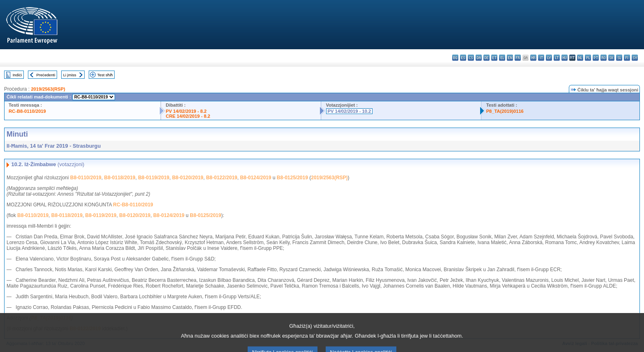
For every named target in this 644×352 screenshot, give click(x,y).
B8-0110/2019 (86, 178)
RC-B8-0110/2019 (27, 111)
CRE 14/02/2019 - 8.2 (188, 116)
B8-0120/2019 (188, 178)
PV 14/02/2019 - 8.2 (186, 111)
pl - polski (588, 58)
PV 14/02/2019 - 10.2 (350, 111)
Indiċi (17, 75)
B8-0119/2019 (154, 178)
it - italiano (541, 58)
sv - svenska (635, 58)
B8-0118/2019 (120, 178)
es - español (463, 58)
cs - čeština (471, 58)
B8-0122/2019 (222, 178)
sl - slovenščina (619, 58)
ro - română (604, 58)
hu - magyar (565, 58)
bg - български (455, 58)
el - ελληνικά (502, 58)
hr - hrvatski (533, 58)
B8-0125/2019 (292, 178)
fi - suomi (627, 58)
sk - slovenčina (611, 58)
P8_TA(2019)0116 (505, 111)
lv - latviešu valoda (549, 58)
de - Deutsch (486, 58)
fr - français (518, 58)
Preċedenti (46, 75)
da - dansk (479, 58)
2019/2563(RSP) (48, 89)
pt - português (596, 58)
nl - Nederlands (580, 58)
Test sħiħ (105, 75)
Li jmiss (70, 75)
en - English (510, 58)
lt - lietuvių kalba (557, 58)
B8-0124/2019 (255, 178)
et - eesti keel (494, 58)
